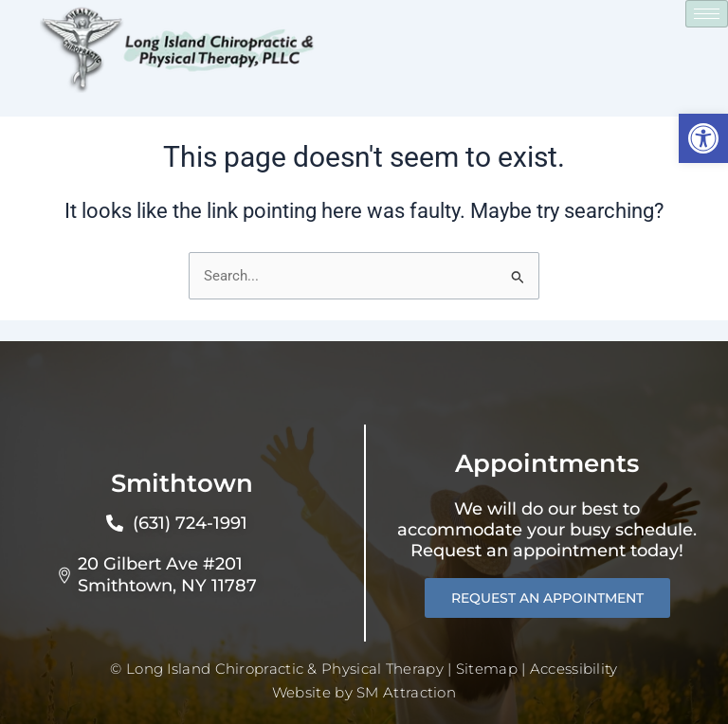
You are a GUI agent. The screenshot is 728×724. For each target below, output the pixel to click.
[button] (703, 138)
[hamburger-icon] (707, 14)
